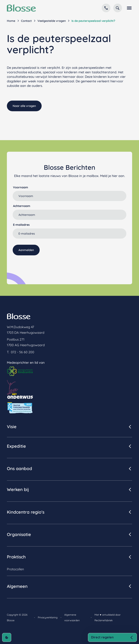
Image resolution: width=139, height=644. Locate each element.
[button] (129, 8)
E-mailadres (21, 225)
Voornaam (21, 187)
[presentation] (40, 264)
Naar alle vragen (24, 106)
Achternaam (22, 206)
